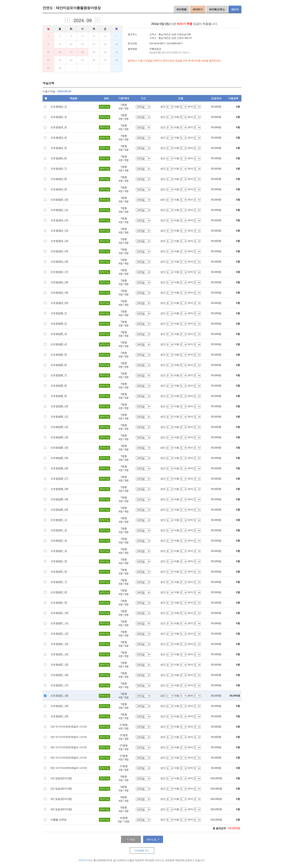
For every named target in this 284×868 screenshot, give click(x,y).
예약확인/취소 (217, 9)
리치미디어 (84, 860)
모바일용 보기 (142, 851)
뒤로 (131, 839)
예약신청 (153, 839)
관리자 (235, 9)
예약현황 (181, 9)
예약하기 (198, 9)
